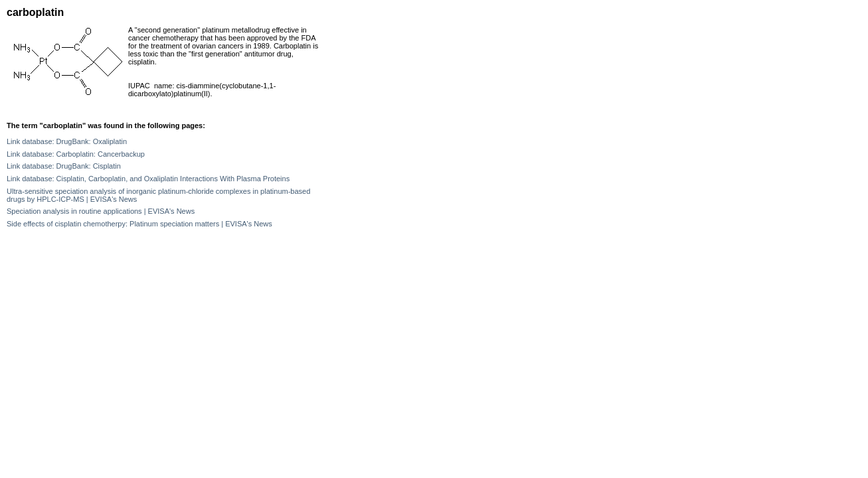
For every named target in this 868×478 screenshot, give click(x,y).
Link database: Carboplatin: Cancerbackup (76, 154)
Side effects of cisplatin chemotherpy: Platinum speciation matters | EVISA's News (139, 224)
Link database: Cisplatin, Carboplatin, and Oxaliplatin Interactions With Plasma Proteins (148, 179)
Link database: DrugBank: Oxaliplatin (67, 141)
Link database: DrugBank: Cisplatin (64, 166)
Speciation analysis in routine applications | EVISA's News (101, 211)
